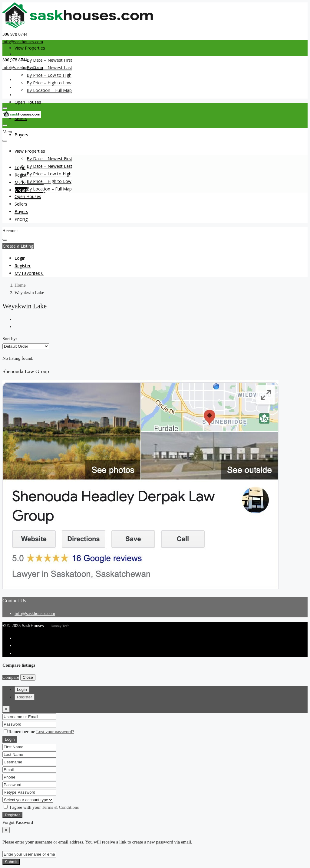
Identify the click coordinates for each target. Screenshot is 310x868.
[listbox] (26, 346)
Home (20, 285)
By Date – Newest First (49, 60)
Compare (11, 677)
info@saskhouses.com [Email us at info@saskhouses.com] (35, 613)
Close (28, 677)
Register (12, 815)
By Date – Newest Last (49, 68)
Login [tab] (22, 689)
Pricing (21, 219)
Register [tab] (25, 697)
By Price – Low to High (49, 75)
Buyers (21, 135)
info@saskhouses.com (23, 42)
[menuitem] (20, 258)
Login (10, 739)
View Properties (30, 48)
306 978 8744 (15, 34)
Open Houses (28, 102)
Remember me (20, 732)
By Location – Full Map (49, 90)
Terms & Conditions (60, 807)
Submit (11, 862)
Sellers (21, 204)
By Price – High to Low (49, 83)
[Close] (6, 709)
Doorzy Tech (60, 626)
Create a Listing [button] (18, 246)
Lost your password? (55, 732)
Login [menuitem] (20, 167)
